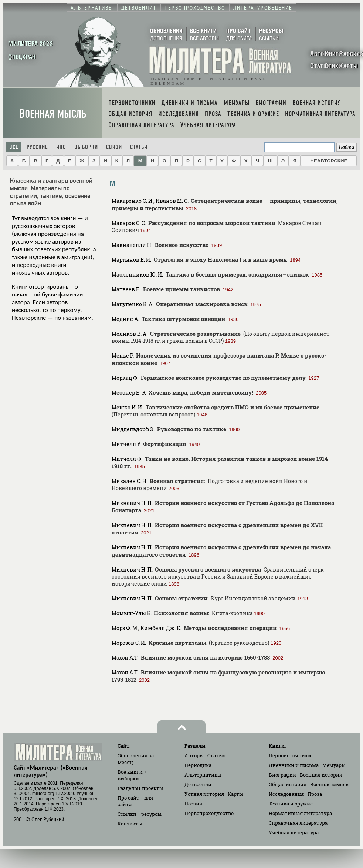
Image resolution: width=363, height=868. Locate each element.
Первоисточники (290, 755)
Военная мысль (53, 114)
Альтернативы (203, 775)
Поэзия (193, 804)
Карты (235, 794)
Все (14, 147)
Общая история (288, 784)
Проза (315, 794)
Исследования (286, 794)
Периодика (198, 765)
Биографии (282, 775)
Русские (37, 147)
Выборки (86, 147)
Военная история (321, 775)
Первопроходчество (209, 813)
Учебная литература (294, 832)
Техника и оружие (291, 804)
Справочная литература (298, 823)
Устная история (204, 794)
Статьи (139, 147)
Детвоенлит (199, 784)
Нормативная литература (300, 813)
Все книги (132, 775)
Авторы (194, 755)
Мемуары (334, 765)
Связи (114, 147)
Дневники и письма (294, 765)
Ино (61, 147)
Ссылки (140, 814)
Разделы (140, 788)
